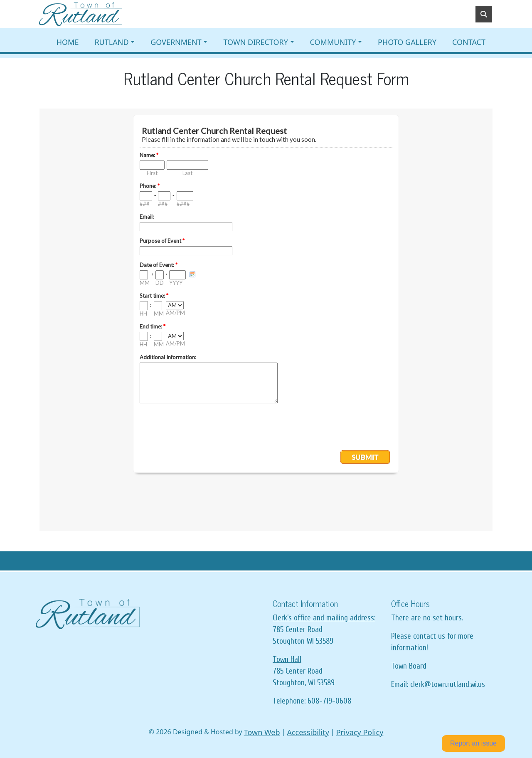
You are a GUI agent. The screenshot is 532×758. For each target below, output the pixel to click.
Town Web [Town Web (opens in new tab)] (262, 732)
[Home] (81, 14)
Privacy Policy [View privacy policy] (360, 732)
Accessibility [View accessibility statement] (308, 732)
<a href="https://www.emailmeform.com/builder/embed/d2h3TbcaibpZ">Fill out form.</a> (266, 320)
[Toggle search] (484, 14)
